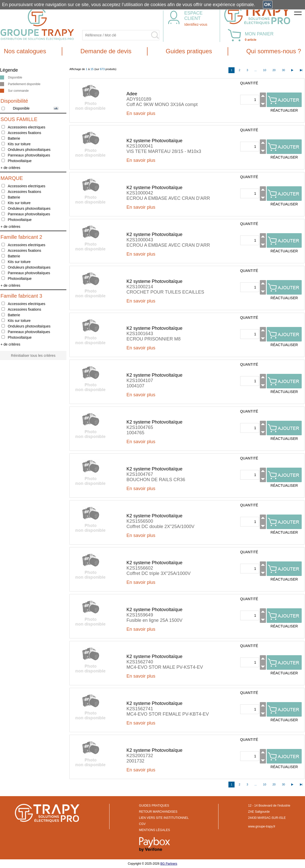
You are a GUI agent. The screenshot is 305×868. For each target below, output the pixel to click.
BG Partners (169, 864)
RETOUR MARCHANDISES (158, 812)
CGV (142, 824)
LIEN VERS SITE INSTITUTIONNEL (164, 818)
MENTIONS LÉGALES (155, 830)
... (256, 70)
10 (265, 70)
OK (268, 5)
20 (274, 70)
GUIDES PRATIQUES (154, 806)
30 (283, 70)
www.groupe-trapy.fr (262, 826)
